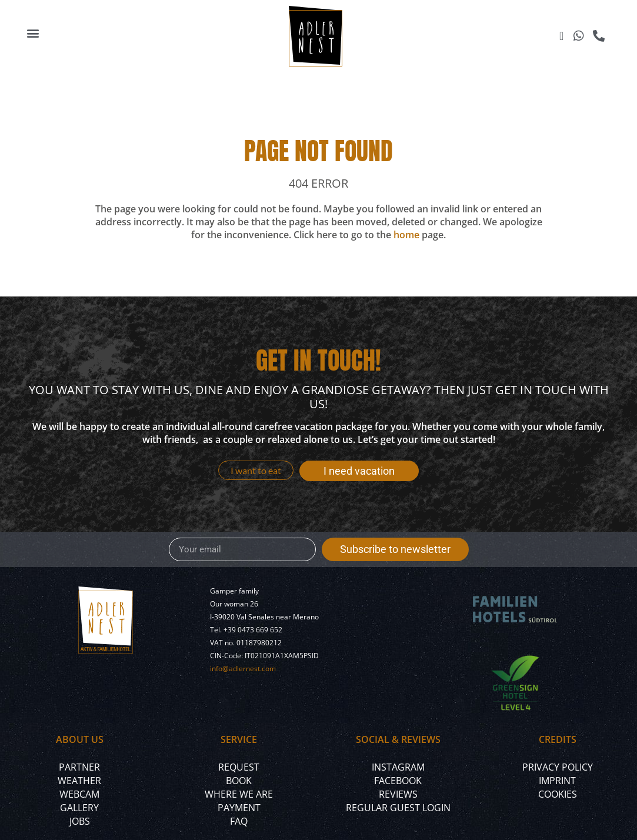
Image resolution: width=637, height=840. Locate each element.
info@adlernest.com (243, 669)
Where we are (239, 794)
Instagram (398, 767)
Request (239, 767)
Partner (79, 767)
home (406, 235)
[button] (33, 33)
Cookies (558, 794)
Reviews (398, 794)
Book (239, 781)
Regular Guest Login (398, 808)
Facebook (398, 781)
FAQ (239, 821)
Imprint (557, 781)
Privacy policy (558, 767)
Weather (79, 781)
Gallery (79, 808)
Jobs (80, 821)
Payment (239, 808)
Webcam (79, 794)
